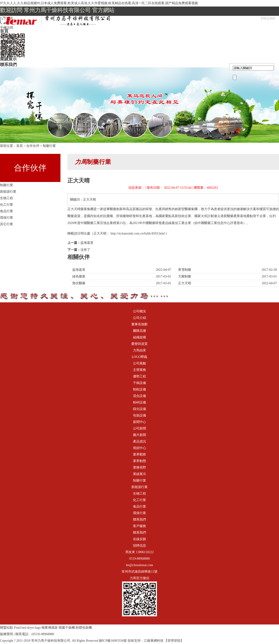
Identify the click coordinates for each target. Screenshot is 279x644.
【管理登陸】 (174, 641)
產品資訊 (139, 441)
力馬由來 (139, 350)
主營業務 (8, 42)
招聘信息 (139, 546)
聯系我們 (8, 65)
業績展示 (8, 59)
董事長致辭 (139, 324)
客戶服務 (139, 526)
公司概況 (8, 37)
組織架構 (139, 337)
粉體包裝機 (84, 628)
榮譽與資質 (139, 344)
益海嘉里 (87, 243)
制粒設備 (139, 389)
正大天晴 (185, 283)
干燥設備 (139, 383)
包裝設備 (139, 415)
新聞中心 (8, 48)
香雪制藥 (185, 270)
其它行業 (7, 224)
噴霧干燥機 (67, 628)
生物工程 (7, 198)
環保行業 (7, 218)
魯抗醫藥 (79, 283)
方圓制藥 (185, 276)
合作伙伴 (33, 146)
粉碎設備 (139, 402)
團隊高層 (139, 331)
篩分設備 (139, 409)
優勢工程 (139, 376)
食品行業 (7, 211)
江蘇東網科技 (154, 641)
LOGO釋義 (140, 357)
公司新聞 (139, 428)
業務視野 (139, 467)
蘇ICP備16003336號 (113, 641)
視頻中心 (139, 448)
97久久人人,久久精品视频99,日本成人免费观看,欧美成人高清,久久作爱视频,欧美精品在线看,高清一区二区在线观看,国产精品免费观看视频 (99, 3)
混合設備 (139, 396)
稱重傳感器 (50, 628)
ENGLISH (268, 18)
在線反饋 (139, 539)
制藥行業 (49, 146)
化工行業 (7, 205)
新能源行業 (8, 192)
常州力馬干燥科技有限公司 (51, 641)
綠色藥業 (79, 276)
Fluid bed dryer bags (27, 628)
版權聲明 (7, 634)
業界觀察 (8, 53)
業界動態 (139, 461)
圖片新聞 (139, 435)
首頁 (4, 31)
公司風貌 (139, 363)
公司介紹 (139, 318)
